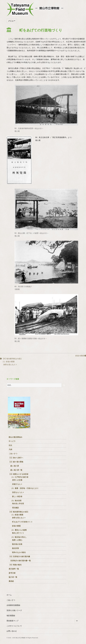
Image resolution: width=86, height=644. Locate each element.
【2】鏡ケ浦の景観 (16, 462)
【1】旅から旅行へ (16, 458)
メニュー (12, 21)
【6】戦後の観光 (15, 565)
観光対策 (14, 548)
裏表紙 (11, 581)
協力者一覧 (13, 577)
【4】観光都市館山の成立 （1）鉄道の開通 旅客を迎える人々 (12, 362)
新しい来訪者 (15, 497)
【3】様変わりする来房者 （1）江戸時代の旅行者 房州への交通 (19, 477)
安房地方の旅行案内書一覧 (20, 561)
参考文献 (12, 573)
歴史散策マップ (13, 621)
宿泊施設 (14, 508)
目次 (10, 445)
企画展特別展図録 (13, 605)
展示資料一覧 (14, 569)
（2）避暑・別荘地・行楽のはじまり (24, 488)
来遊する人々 (15, 484)
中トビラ (12, 441)
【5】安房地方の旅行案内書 (19, 557)
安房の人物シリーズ (14, 610)
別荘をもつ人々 (16, 492)
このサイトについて (14, 626)
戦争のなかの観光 (17, 552)
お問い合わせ (12, 631)
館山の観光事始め (15, 437)
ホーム (9, 595)
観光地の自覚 (15, 544)
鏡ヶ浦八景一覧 (15, 470)
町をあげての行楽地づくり (21, 522)
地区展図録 (11, 616)
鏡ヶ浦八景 (14, 466)
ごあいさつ (13, 454)
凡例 (10, 449)
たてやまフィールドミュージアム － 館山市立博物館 (20, 9)
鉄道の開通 (79, 356)
